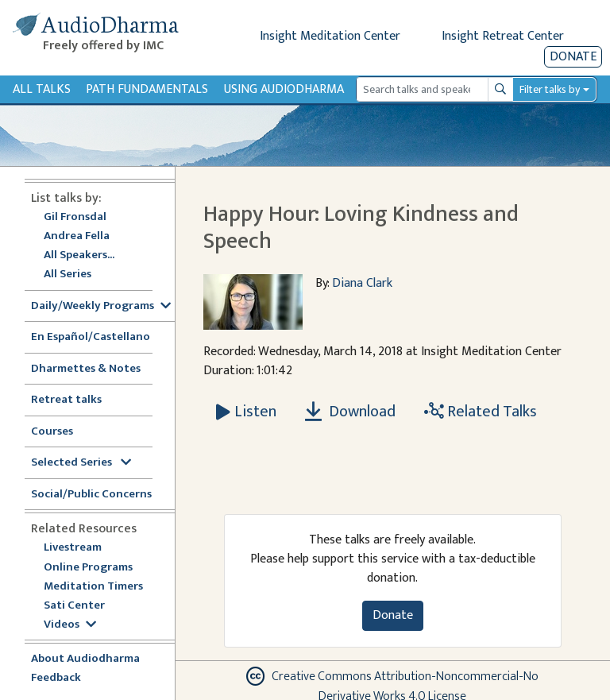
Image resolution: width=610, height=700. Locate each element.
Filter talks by (550, 89)
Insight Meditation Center (330, 36)
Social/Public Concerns (91, 495)
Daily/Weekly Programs (101, 306)
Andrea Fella (77, 236)
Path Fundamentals (147, 89)
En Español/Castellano (91, 337)
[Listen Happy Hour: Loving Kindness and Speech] (246, 412)
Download (350, 412)
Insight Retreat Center (503, 36)
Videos (70, 625)
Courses (52, 432)
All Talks (42, 89)
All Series (68, 275)
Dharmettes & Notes (86, 369)
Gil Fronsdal (75, 217)
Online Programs (88, 568)
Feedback (56, 678)
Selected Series (81, 463)
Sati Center (74, 606)
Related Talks (481, 412)
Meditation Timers (93, 587)
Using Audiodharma (284, 89)
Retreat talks (66, 400)
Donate (573, 57)
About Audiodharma (85, 659)
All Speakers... (79, 255)
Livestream (73, 548)
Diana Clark (362, 283)
